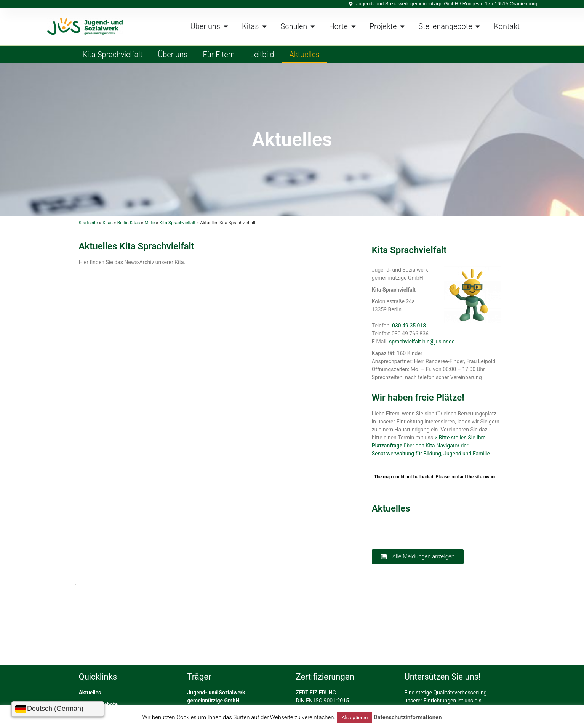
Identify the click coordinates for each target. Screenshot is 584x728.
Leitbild (262, 55)
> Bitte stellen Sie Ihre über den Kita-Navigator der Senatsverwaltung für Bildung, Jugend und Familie (431, 446)
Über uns (173, 55)
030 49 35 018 (409, 326)
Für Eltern (219, 55)
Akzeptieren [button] (355, 718)
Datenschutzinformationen (408, 717)
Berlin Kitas (129, 223)
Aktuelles (304, 55)
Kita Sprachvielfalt (113, 55)
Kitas (107, 223)
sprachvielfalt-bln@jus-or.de (422, 342)
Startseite (89, 223)
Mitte (150, 223)
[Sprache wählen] (58, 709)
